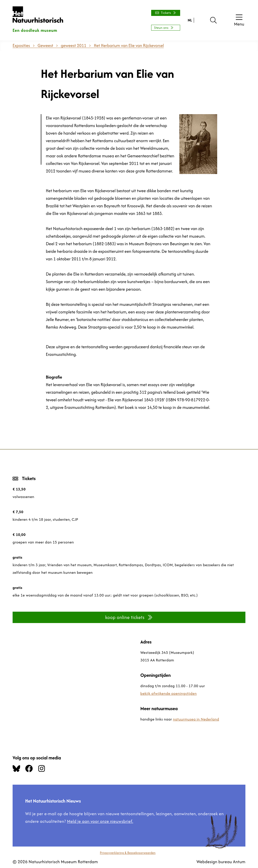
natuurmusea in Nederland (196, 719)
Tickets (166, 13)
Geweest (45, 45)
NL (190, 20)
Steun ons (164, 28)
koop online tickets (129, 617)
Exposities (21, 45)
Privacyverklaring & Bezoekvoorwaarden (128, 853)
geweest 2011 (73, 45)
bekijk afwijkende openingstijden (169, 693)
